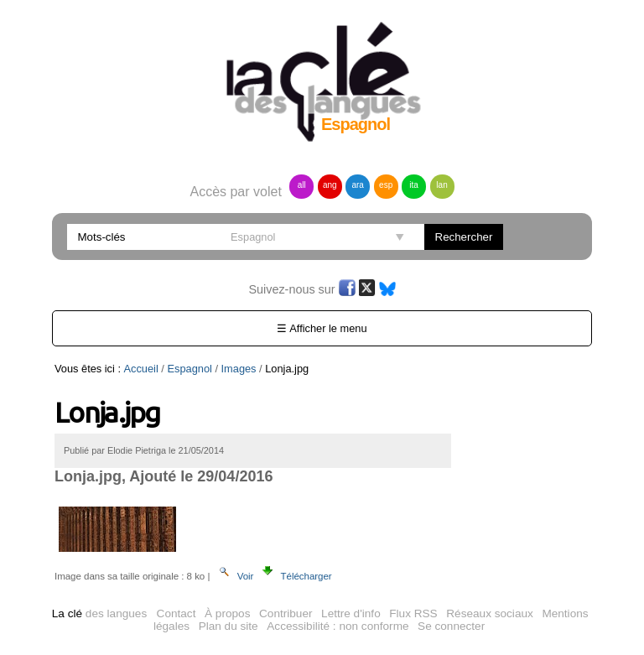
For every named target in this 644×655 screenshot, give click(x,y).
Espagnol (189, 369)
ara (357, 185)
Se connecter (451, 626)
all (302, 185)
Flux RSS (413, 613)
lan (441, 185)
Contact (177, 613)
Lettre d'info (351, 613)
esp (386, 185)
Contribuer (286, 613)
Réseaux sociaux (490, 613)
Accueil (141, 369)
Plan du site (229, 626)
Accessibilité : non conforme (338, 626)
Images (239, 369)
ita (414, 185)
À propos (227, 613)
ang (330, 185)
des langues (99, 613)
